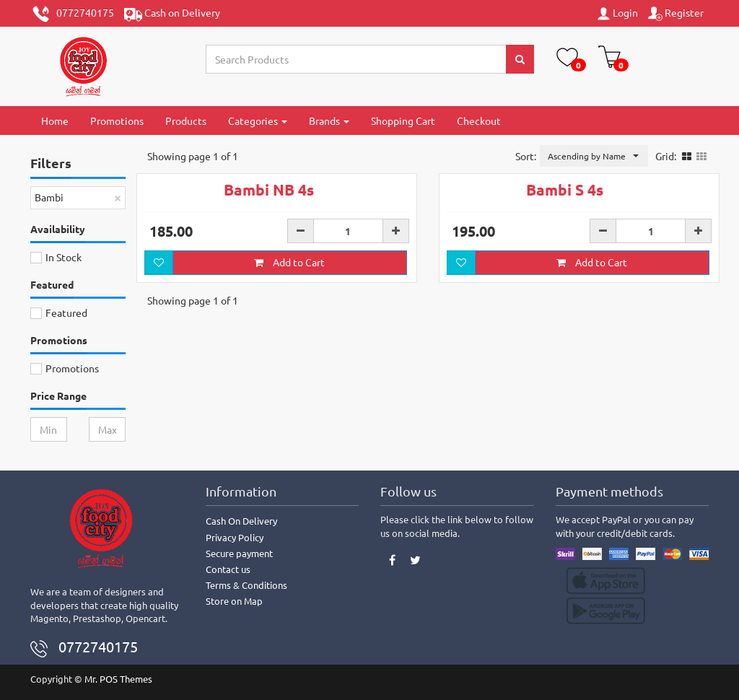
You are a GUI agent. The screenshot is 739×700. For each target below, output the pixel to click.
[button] (594, 156)
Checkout (479, 121)
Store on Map (234, 601)
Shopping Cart (403, 121)
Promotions (117, 121)
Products (186, 121)
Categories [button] (258, 121)
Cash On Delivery (241, 521)
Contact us (228, 569)
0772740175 (73, 14)
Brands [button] (329, 121)
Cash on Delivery (172, 14)
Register (676, 13)
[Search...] (357, 59)
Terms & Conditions (246, 585)
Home (55, 121)
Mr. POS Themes (118, 679)
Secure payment (239, 553)
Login (617, 13)
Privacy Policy (235, 537)
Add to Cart (289, 262)
